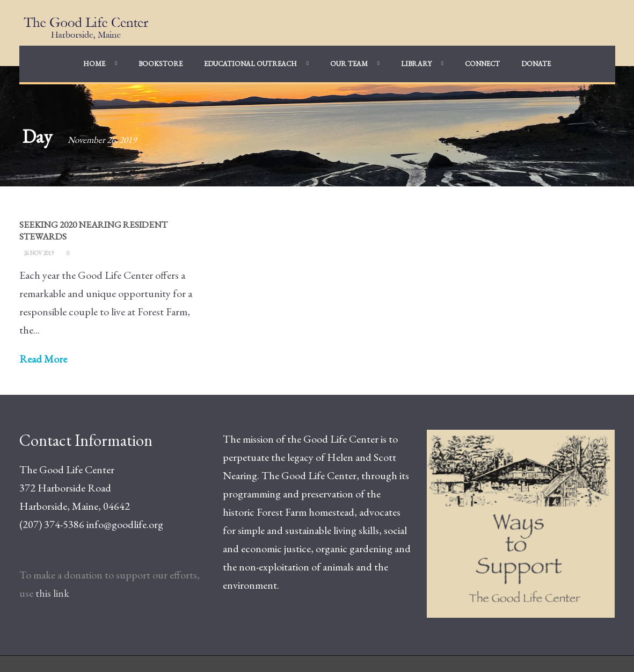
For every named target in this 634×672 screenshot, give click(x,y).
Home (94, 64)
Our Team (349, 64)
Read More (43, 359)
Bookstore (161, 64)
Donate (536, 64)
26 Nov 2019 (39, 253)
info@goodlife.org (125, 524)
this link (52, 593)
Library (416, 64)
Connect (482, 64)
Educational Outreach (250, 64)
